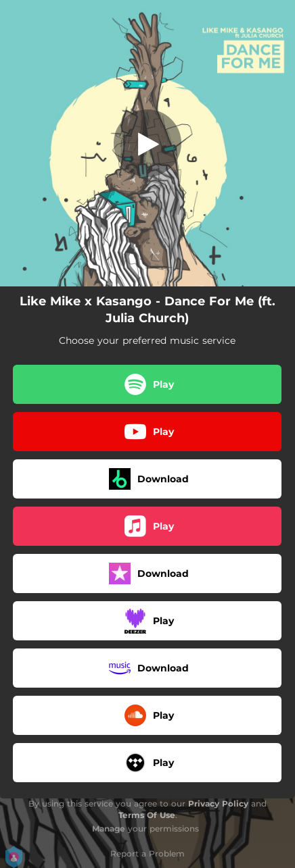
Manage (109, 828)
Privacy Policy (218, 803)
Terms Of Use (147, 815)
